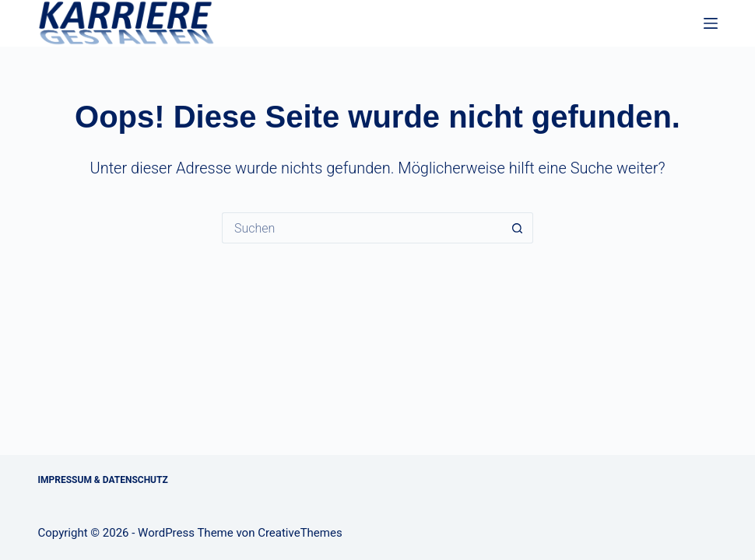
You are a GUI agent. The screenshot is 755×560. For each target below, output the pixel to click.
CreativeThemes (300, 533)
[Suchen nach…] (362, 228)
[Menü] (711, 23)
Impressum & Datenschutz (103, 480)
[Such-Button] (518, 228)
